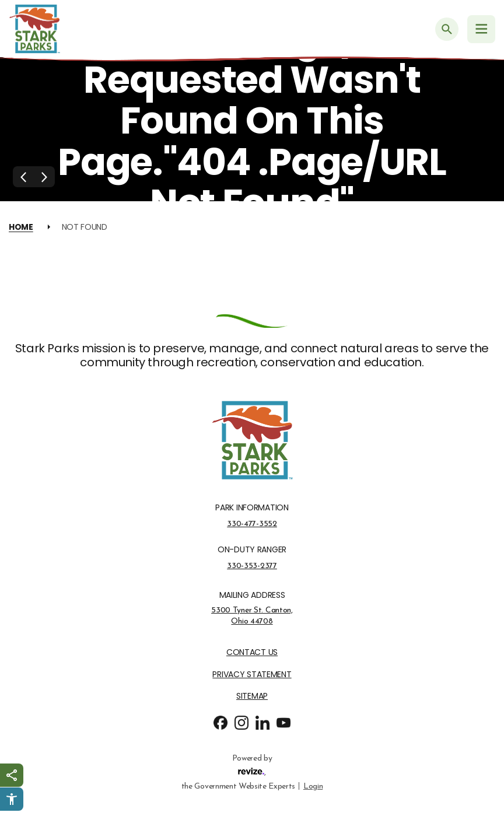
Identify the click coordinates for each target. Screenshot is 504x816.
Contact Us (252, 652)
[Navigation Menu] (481, 29)
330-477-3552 (252, 524)
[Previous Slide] (23, 177)
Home (21, 227)
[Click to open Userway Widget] (12, 799)
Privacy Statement (252, 675)
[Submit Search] (447, 29)
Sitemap (252, 696)
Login (313, 785)
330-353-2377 (252, 566)
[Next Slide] (44, 177)
